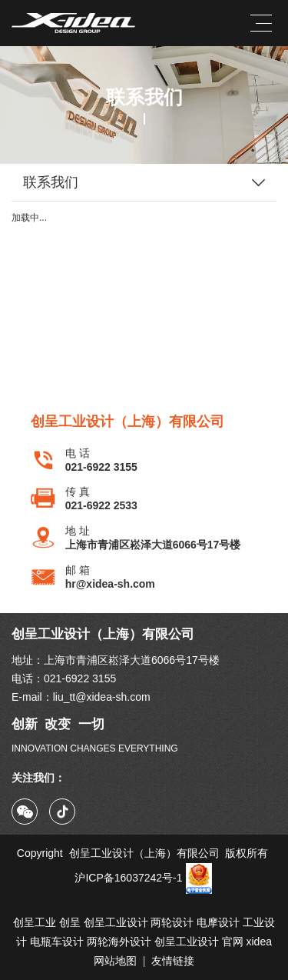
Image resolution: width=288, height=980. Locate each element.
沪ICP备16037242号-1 (144, 878)
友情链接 (173, 961)
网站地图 (115, 961)
